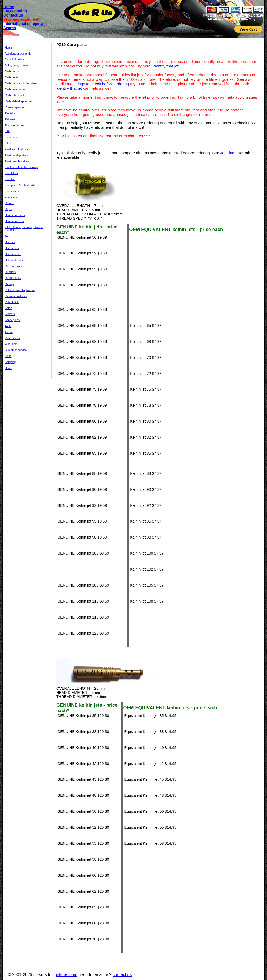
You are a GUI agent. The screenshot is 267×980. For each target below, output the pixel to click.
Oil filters (10, 272)
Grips (8, 209)
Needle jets (12, 248)
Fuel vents (11, 197)
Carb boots (12, 77)
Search (10, 28)
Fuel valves (12, 191)
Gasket (9, 203)
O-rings (9, 284)
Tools (8, 326)
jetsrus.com (66, 975)
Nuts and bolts (14, 260)
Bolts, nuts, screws (16, 65)
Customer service (16, 350)
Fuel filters (11, 173)
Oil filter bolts (13, 278)
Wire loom (11, 344)
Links (8, 356)
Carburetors (12, 71)
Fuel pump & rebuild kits (20, 185)
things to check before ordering (102, 84)
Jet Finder (229, 153)
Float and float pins (17, 149)
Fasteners (11, 137)
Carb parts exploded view (21, 83)
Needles (10, 242)
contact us (122, 975)
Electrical (10, 113)
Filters (9, 143)
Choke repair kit (15, 107)
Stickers (10, 314)
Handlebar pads (15, 215)
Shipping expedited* (22, 19)
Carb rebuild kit (14, 95)
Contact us (13, 15)
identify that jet (166, 66)
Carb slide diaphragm (18, 101)
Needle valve (13, 254)
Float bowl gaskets (16, 155)
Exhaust (10, 119)
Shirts (8, 308)
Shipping (10, 362)
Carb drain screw (15, 89)
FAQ (8, 131)
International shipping (23, 24)
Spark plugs (12, 320)
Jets (7, 236)
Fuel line (10, 179)
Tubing (9, 332)
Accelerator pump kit (18, 54)
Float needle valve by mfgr (21, 167)
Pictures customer (16, 296)
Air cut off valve (14, 59)
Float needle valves (17, 161)
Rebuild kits (12, 302)
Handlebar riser (14, 221)
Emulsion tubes (14, 125)
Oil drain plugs (14, 266)
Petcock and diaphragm (20, 290)
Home (9, 7)
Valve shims (12, 338)
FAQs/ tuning (15, 11)
